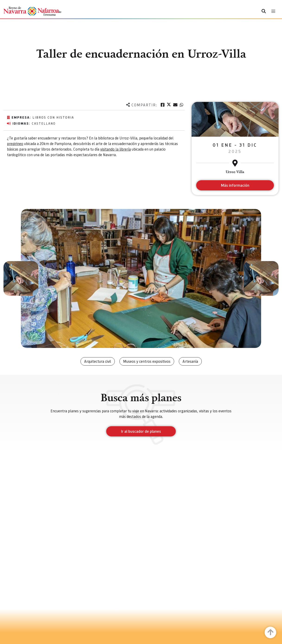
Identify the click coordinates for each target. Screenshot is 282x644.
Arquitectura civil (98, 361)
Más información (235, 185)
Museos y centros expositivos (147, 361)
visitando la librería (115, 149)
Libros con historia (53, 117)
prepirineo (15, 144)
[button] (21, 278)
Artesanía (190, 361)
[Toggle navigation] (273, 11)
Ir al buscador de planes (141, 431)
